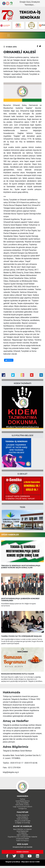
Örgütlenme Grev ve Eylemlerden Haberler (22, 837)
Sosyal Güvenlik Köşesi (23, 821)
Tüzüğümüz (22, 808)
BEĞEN (9, 360)
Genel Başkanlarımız (23, 801)
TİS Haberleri (22, 833)
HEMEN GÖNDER (22, 852)
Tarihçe (22, 799)
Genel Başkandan (22, 831)
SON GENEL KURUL (22, 805)
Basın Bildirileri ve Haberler (22, 829)
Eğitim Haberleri (22, 835)
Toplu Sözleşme (23, 817)
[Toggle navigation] (9, 35)
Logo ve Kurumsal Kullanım (23, 807)
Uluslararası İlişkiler (22, 839)
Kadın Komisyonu (22, 840)
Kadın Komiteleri (23, 819)
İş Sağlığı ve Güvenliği (22, 823)
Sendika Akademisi (23, 815)
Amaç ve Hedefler (23, 803)
